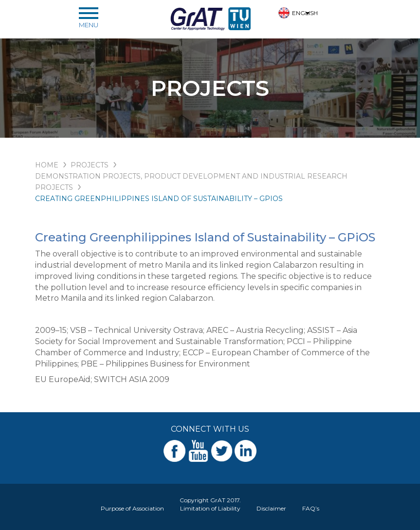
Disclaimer (271, 508)
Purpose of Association (132, 508)
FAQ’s (311, 508)
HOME (47, 165)
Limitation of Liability (210, 508)
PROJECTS (90, 165)
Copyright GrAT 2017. (210, 500)
